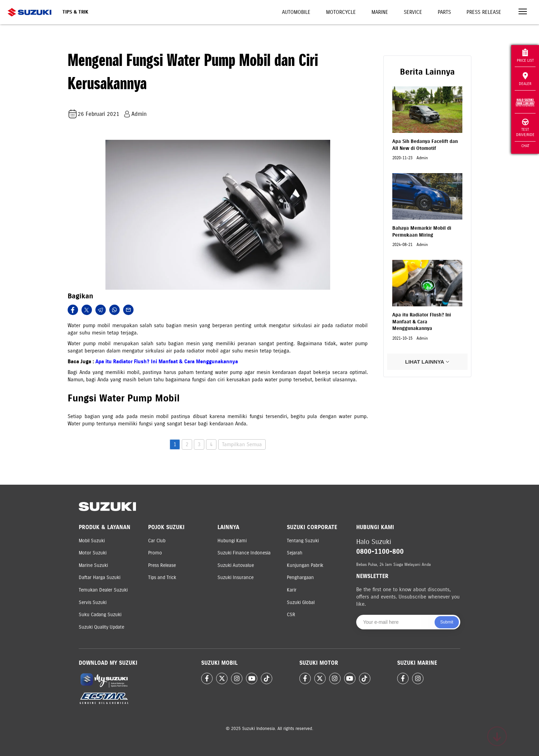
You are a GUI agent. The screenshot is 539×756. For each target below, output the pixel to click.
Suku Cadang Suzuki (100, 615)
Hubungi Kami (232, 541)
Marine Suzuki (93, 565)
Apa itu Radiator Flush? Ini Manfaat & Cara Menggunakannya (167, 362)
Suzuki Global (301, 602)
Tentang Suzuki (303, 541)
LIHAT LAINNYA (427, 362)
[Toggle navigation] (523, 12)
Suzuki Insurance (236, 577)
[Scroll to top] (497, 736)
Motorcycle (341, 12)
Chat (525, 146)
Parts (444, 12)
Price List (525, 56)
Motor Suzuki (93, 553)
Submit (447, 622)
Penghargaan (300, 577)
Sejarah (295, 553)
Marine (380, 12)
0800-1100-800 (380, 551)
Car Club (157, 541)
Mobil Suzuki (92, 541)
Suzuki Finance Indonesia (244, 553)
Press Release (484, 12)
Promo (155, 553)
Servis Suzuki (93, 602)
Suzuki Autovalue (236, 565)
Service (413, 12)
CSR (291, 615)
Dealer (525, 79)
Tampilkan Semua (242, 444)
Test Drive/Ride (525, 128)
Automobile (296, 12)
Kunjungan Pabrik (305, 565)
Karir (292, 590)
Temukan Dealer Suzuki (103, 590)
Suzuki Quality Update (101, 627)
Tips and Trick (162, 577)
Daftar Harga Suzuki (100, 577)
